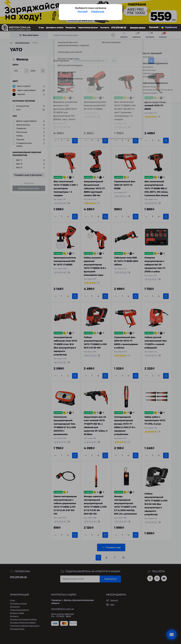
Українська (97, 11)
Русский (82, 11)
